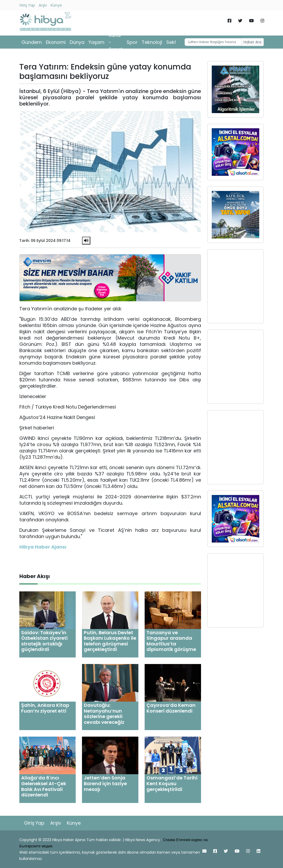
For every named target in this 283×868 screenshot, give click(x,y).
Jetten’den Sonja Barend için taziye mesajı (105, 783)
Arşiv (43, 5)
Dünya (77, 42)
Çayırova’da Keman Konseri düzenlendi (171, 708)
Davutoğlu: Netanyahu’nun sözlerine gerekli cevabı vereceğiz (104, 714)
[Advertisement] (235, 286)
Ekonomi (56, 42)
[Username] (213, 42)
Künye (56, 5)
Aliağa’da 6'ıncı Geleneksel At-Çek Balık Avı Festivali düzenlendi (44, 786)
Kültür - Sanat (116, 42)
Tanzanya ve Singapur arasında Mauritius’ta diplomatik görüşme (171, 641)
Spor (132, 42)
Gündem (32, 42)
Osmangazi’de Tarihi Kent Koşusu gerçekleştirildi (172, 783)
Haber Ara (252, 42)
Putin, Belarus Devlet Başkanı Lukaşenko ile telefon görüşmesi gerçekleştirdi (110, 641)
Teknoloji (152, 42)
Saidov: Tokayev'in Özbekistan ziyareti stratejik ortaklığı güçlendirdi (44, 641)
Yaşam (96, 42)
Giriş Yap (27, 5)
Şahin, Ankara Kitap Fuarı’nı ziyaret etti (45, 708)
